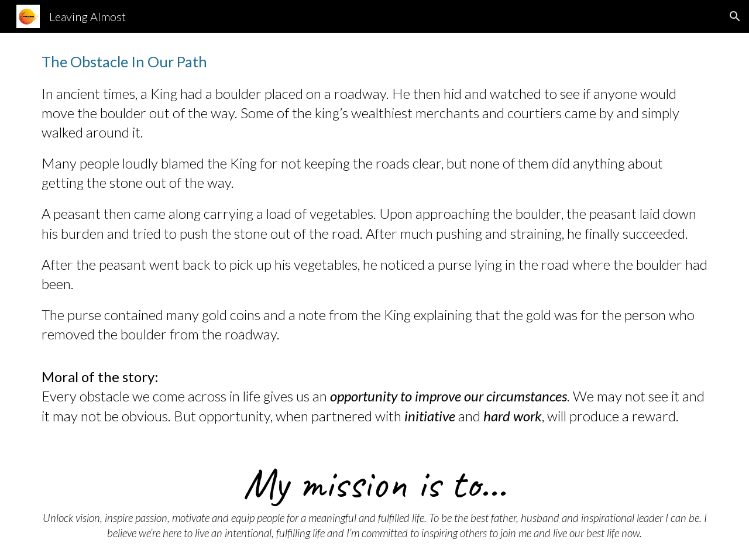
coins (245, 315)
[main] (374, 238)
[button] (735, 16)
